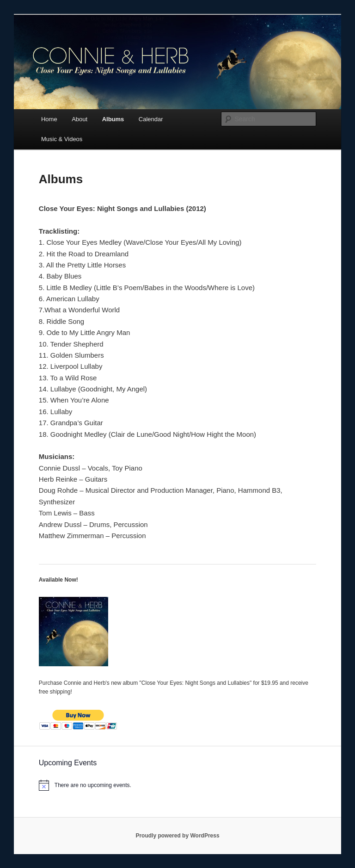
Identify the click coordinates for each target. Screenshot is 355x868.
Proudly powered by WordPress (177, 836)
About (80, 119)
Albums (113, 119)
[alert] (177, 785)
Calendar (151, 119)
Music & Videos (62, 139)
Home (49, 119)
